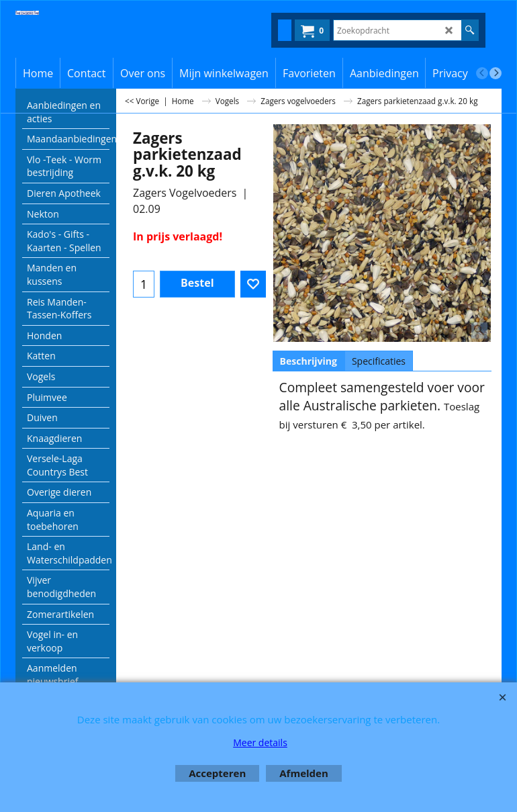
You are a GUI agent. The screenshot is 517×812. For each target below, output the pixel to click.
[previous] (482, 73)
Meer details (260, 742)
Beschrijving (309, 361)
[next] (496, 73)
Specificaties (379, 361)
